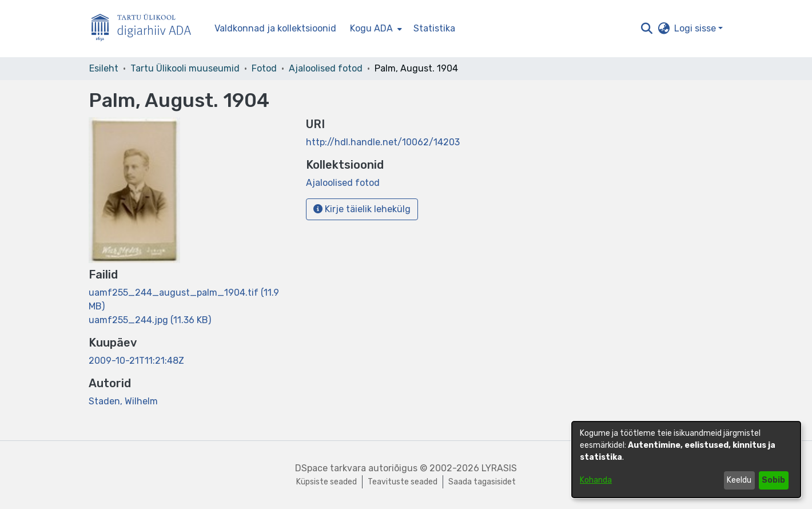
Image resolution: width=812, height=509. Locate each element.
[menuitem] (375, 29)
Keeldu (739, 480)
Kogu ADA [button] (371, 28)
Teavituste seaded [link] (403, 482)
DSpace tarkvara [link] (331, 468)
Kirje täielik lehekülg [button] (362, 209)
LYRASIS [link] (499, 468)
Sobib (773, 480)
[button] (646, 29)
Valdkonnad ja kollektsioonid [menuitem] (275, 28)
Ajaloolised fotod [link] (326, 68)
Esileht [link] (104, 68)
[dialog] (686, 460)
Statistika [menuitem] (434, 28)
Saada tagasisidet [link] (482, 482)
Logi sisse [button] (696, 28)
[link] (150, 320)
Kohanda (596, 480)
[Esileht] (146, 29)
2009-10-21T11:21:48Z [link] (136, 361)
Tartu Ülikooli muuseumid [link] (185, 68)
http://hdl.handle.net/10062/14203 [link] (383, 142)
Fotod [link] (264, 68)
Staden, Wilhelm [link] (123, 401)
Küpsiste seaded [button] (327, 482)
